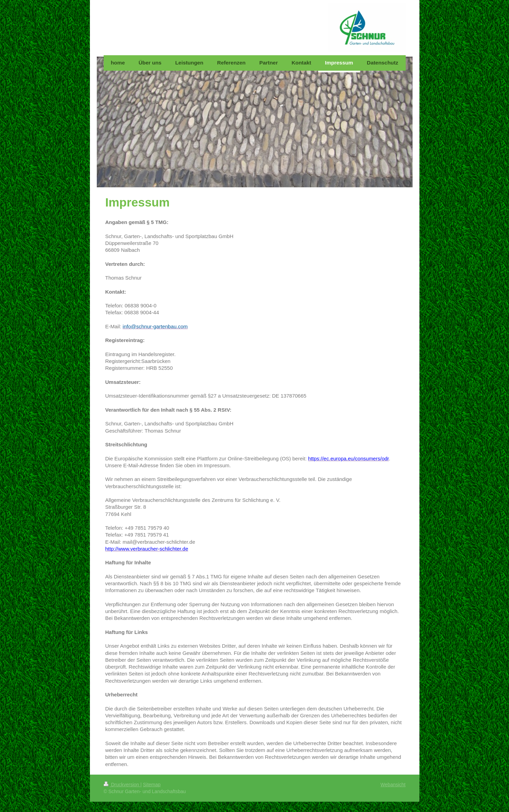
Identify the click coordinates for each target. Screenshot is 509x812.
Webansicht (393, 785)
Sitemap (152, 785)
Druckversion (122, 785)
